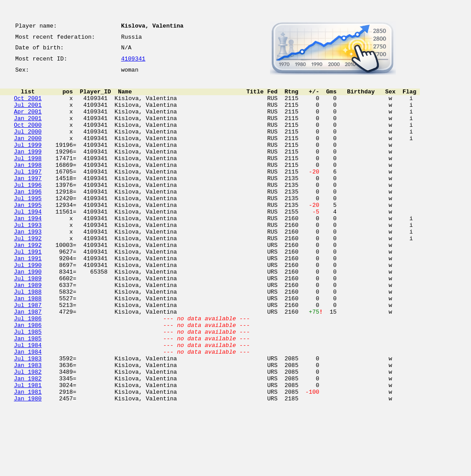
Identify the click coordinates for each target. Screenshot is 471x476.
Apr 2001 (28, 122)
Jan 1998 (28, 186)
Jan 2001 (28, 130)
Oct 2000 (28, 138)
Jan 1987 (28, 362)
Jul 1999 (28, 162)
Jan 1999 (28, 170)
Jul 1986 (28, 370)
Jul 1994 (28, 242)
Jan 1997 (28, 202)
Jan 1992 (28, 282)
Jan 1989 (28, 330)
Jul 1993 (28, 258)
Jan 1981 (28, 458)
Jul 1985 (28, 386)
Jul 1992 (28, 274)
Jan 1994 (28, 250)
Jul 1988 (28, 338)
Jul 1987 (28, 354)
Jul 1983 (28, 418)
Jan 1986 (28, 378)
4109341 (133, 63)
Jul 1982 (28, 434)
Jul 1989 (28, 322)
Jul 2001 (28, 114)
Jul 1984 (28, 402)
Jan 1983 (28, 426)
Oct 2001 (28, 106)
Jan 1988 (28, 346)
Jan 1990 (28, 314)
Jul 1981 (28, 450)
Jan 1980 (28, 466)
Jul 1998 (28, 178)
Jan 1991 (28, 298)
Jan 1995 (28, 234)
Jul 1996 (28, 210)
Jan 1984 (28, 410)
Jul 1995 (28, 226)
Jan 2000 (28, 154)
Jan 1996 (28, 218)
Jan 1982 (28, 442)
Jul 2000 (28, 146)
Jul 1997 (28, 194)
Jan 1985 (28, 394)
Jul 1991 (28, 290)
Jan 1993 (28, 266)
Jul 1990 (28, 306)
